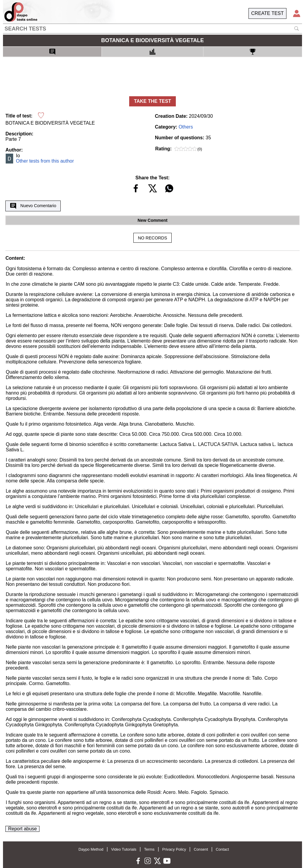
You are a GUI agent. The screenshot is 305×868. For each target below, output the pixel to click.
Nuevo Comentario (33, 206)
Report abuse (22, 829)
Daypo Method (91, 849)
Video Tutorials (124, 849)
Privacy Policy (174, 849)
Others (186, 127)
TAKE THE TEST (152, 101)
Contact (222, 849)
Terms (149, 849)
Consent (201, 849)
